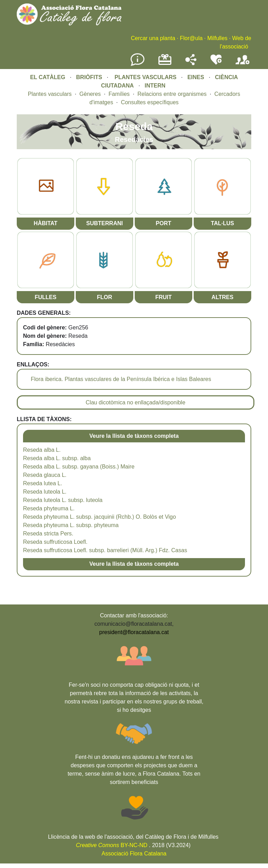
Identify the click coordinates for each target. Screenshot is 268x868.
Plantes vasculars (50, 94)
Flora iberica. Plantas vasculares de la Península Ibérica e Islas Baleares (121, 379)
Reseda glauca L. (45, 475)
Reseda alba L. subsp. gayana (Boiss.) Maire (79, 467)
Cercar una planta (153, 38)
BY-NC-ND (112, 845)
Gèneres (90, 94)
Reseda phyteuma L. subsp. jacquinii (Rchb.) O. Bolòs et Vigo (99, 517)
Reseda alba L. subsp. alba (57, 458)
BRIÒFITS (90, 77)
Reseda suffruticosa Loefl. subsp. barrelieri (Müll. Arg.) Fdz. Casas (105, 550)
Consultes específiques (150, 102)
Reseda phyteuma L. (49, 508)
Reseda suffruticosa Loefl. (55, 542)
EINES (196, 77)
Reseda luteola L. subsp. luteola (63, 500)
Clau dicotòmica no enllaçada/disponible (136, 402)
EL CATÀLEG (48, 77)
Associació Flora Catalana (134, 854)
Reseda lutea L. (43, 483)
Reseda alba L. (42, 450)
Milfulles (217, 38)
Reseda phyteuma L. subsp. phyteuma (71, 525)
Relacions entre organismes (172, 94)
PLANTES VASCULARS (146, 77)
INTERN (155, 86)
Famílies (119, 94)
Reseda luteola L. (45, 492)
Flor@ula (191, 38)
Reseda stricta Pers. (48, 534)
